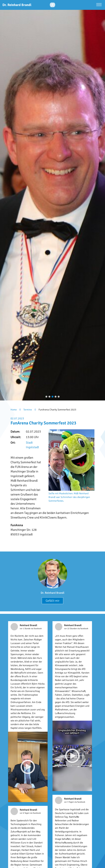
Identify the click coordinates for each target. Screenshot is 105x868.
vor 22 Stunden (71, 629)
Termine (28, 410)
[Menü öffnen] (99, 5)
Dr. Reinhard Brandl (52, 593)
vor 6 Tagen (25, 813)
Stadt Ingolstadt (32, 445)
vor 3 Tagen (69, 802)
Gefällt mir (52, 601)
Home (14, 410)
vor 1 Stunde (25, 629)
